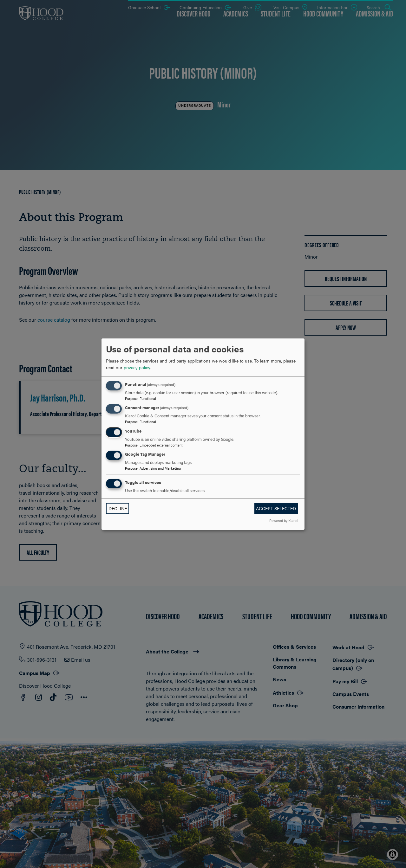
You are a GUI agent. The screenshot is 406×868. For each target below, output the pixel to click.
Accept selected (276, 508)
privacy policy (137, 367)
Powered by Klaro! (283, 520)
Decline (118, 508)
